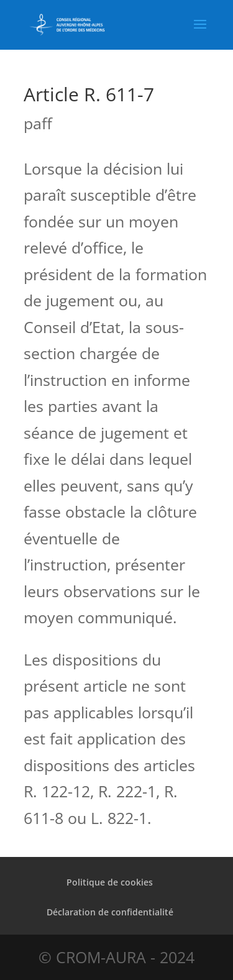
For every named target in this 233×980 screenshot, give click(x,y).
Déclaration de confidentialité (110, 912)
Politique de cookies (110, 882)
